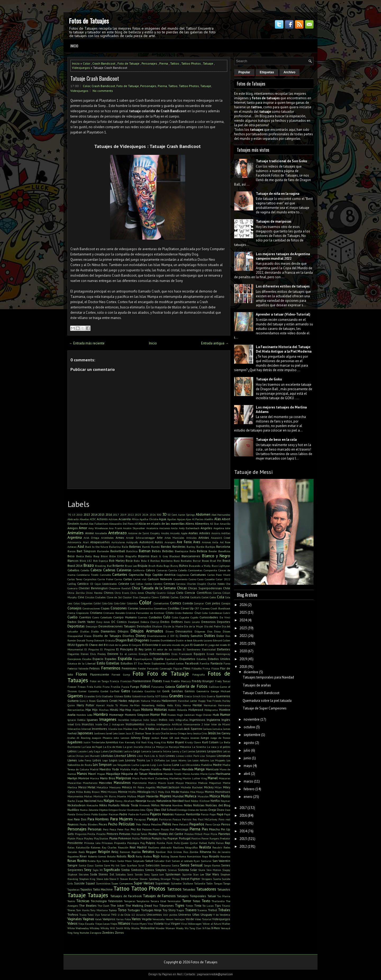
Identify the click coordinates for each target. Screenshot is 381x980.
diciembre (251, 672)
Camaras (162, 570)
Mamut (176, 769)
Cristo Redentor (184, 613)
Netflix (215, 801)
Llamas (72, 760)
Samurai (206, 861)
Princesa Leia (92, 843)
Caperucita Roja (140, 575)
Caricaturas (198, 575)
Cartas (128, 579)
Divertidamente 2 (158, 636)
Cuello (72, 617)
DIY (172, 636)
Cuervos (143, 617)
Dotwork (99, 640)
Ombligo (182, 810)
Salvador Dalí (162, 861)
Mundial (178, 796)
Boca (129, 561)
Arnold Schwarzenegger (140, 538)
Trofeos (73, 914)
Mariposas (124, 778)
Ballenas (135, 547)
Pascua (177, 819)
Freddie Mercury (181, 681)
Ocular (123, 810)
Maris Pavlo (140, 778)
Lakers (105, 751)
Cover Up (187, 608)
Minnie (123, 792)
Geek (166, 691)
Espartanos (171, 659)
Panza (205, 814)
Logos (113, 760)
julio (247, 750)
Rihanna (205, 852)
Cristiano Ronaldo (114, 613)
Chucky (150, 593)
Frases (157, 681)
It (146, 729)
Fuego (135, 687)
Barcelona (223, 547)
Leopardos (215, 751)
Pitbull (198, 834)
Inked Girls (74, 724)
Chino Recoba (94, 593)
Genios (190, 691)
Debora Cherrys (150, 622)
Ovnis (87, 814)
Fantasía (217, 663)
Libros (131, 756)
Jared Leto (112, 733)
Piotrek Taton (140, 834)
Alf (136, 524)
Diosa (217, 631)
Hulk (216, 715)
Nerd (187, 801)
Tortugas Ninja (151, 910)
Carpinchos (90, 579)
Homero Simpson (137, 715)
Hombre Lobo (84, 715)
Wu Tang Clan (193, 928)
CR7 (197, 608)
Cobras (165, 597)
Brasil (226, 561)
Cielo (180, 593)
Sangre (72, 865)
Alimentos (202, 523)
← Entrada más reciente (87, 343)
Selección (153, 865)
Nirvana (166, 805)
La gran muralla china (137, 747)
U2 (133, 915)
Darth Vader (86, 622)
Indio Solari (150, 720)
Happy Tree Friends (210, 701)
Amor (83, 528)
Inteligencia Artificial (169, 724)
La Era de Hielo (113, 747)
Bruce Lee (131, 566)
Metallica (102, 787)
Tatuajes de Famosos (159, 896)
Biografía (131, 556)
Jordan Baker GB (162, 738)
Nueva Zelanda (89, 810)
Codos (213, 597)
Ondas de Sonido (198, 810)
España (158, 659)
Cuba (205, 613)
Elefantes (224, 649)
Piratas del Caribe (171, 834)
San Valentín (221, 861)
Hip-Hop (125, 710)
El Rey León (143, 649)
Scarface (132, 865)
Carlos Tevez (75, 579)
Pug (142, 843)
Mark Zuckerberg (158, 778)
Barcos (71, 551)
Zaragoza (96, 933)
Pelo (139, 824)
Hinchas (104, 710)
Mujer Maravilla (148, 796)
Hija (88, 710)
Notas (188, 805)
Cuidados (155, 617)
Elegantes (73, 654)
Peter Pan (123, 829)
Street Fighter (191, 879)
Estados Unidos (219, 659)
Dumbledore (168, 640)
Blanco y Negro (216, 556)
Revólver (161, 852)
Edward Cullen (222, 640)
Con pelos (213, 603)
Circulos (90, 597)
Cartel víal (140, 579)
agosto (249, 743)
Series (226, 865)
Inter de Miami (221, 724)
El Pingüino (107, 649)
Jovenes (195, 738)
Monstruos (223, 792)
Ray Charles (109, 847)
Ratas (71, 847)
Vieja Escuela (86, 924)
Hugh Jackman (186, 715)
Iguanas (92, 720)
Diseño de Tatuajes (107, 636)
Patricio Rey (189, 819)
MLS (154, 792)
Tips (218, 905)
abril (247, 774)
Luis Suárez (164, 765)
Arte (160, 538)
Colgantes (87, 603)
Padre (123, 814)
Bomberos (167, 561)
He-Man (135, 705)
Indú (171, 720)
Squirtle (187, 874)
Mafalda (125, 769)
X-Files (206, 928)
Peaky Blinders (89, 824)
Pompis (157, 838)
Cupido (194, 617)
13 (74, 515)
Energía (143, 654)
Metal (91, 787)
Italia (151, 729)
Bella (193, 551)
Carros (118, 579)
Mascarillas (74, 783)
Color (87, 63)
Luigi (153, 765)
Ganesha (94, 691)
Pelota (146, 824)
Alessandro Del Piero (121, 524)
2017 (116, 515)
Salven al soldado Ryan (186, 861)
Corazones (119, 608)
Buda (160, 566)
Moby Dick (164, 792)
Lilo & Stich (158, 756)
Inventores (99, 729)
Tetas (196, 901)
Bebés (156, 551)
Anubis (165, 533)
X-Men (216, 928)
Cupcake (184, 617)
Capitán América (164, 575)
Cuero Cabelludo (102, 617)
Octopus (113, 810)
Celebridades (109, 584)
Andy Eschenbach (189, 528)
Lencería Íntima (162, 751)
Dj (177, 636)
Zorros (119, 932)
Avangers (170, 542)
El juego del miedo (216, 645)
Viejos (114, 924)
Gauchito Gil (153, 691)
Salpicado (139, 861)
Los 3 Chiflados (155, 760)
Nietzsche (92, 805)
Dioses (226, 631)
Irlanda (113, 729)
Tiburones (167, 905)
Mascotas (106, 783)
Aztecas (72, 547)
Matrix (152, 783)
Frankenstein (142, 681)
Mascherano (90, 783)
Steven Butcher (129, 879)
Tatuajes (98, 895)
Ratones (96, 847)
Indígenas (136, 720)
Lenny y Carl (179, 751)
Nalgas (109, 801)
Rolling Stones (169, 856)
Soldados (121, 874)
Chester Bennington (93, 588)
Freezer (72, 687)
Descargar (92, 626)
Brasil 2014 (75, 566)
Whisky (105, 928)
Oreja (212, 810)
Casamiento (180, 579)
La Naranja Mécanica (178, 747)
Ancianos (165, 528)
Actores (102, 519)
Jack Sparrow (193, 729)
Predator (225, 838)
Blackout (175, 556)
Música (215, 796)
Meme (226, 783)
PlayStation (101, 838)
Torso (122, 910)
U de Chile (124, 915)
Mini (104, 792)
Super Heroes (144, 883)
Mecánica (191, 783)
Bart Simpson (86, 551)
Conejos (226, 603)
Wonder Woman (165, 928)
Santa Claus (86, 865)
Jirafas (71, 738)
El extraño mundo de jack (174, 645)
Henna (187, 705)
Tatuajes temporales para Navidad (268, 677)
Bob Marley (117, 561)
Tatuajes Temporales (191, 896)
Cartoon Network (160, 579)
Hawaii (100, 705)
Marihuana (223, 774)
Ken (121, 742)
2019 (123, 515)
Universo (185, 914)
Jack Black (161, 729)
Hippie (136, 710)
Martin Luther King (195, 778)
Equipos (199, 654)
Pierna (164, 63)
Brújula (142, 566)
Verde (190, 919)
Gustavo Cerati (107, 701)
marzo (248, 781)
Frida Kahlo (94, 687)
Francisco (126, 681)
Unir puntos (170, 915)
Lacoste (82, 751)
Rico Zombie (191, 852)
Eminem (113, 654)
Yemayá (226, 928)
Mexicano (115, 787)
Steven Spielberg (149, 879)
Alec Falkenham (99, 524)
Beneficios (224, 551)
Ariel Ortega (91, 538)
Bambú (155, 547)
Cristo (170, 613)
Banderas (179, 547)
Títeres (71, 910)
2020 (243, 651)
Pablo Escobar (100, 814)
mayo (248, 766)
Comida (188, 603)
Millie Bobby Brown (88, 792)
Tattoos (174, 889)
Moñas (88, 796)
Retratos (148, 852)
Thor (156, 906)
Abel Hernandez (221, 515)
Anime (90, 533)
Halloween (169, 701)
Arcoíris (216, 533)
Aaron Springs (187, 515)
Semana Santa (170, 865)
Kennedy (130, 742)
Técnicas (83, 901)
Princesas (107, 843)
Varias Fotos (124, 919)
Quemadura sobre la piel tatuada (267, 701)
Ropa (205, 856)
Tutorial (105, 915)
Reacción (123, 847)
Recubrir (217, 847)
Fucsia (125, 687)
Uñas (196, 914)
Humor (225, 715)
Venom (170, 919)
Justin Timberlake (94, 742)
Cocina (184, 597)
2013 (87, 514)
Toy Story (169, 910)
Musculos (203, 796)
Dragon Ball (125, 640)
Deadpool (133, 622)
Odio (143, 810)
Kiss (164, 742)
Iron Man (139, 729)
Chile (227, 588)
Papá (220, 814)
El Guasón (197, 645)
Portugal (185, 838)
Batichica (132, 551)
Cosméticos (160, 608)
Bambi (146, 547)
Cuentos (85, 617)
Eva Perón (144, 663)
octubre (249, 727)
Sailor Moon (125, 861)
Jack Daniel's (176, 729)
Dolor (220, 636)
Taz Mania (224, 896)
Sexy (88, 870)
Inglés (226, 720)
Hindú (114, 710)
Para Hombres (98, 819)
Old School (169, 810)
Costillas (174, 608)
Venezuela (158, 919)
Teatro (71, 901)
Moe (193, 792)
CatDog (72, 584)
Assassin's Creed (221, 538)
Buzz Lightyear (221, 566)
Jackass (207, 729)
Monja (200, 792)
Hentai (197, 705)
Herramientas (76, 710)
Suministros (103, 883)
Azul (81, 547)
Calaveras (124, 570)
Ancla (174, 528)
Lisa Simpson (208, 756)
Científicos (204, 593)
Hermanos (224, 705)
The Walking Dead (139, 905)
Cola (221, 597)
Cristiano (96, 613)
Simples (161, 870)
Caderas (109, 570)
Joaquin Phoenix (102, 738)
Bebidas (168, 551)
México (127, 787)
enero (248, 797)
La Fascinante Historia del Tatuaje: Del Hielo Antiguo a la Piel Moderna (284, 349)
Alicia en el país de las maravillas (162, 523)
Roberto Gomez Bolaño (102, 856)
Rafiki (212, 843)
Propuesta (120, 843)
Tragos (180, 910)
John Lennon (122, 738)
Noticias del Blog (218, 805)
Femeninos (111, 668)
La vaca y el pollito (219, 747)
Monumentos (75, 796)
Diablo (95, 631)
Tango (227, 883)
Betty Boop (92, 556)
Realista (205, 847)
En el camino (128, 654)
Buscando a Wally (200, 566)
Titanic (226, 906)
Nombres (177, 805)
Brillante (118, 566)
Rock (131, 856)
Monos (210, 792)
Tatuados (224, 889)
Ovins (80, 814)
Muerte (122, 796)
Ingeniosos (197, 720)
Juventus (112, 742)
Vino (150, 924)
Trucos (83, 915)
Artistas (204, 538)
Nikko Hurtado (109, 805)
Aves (197, 542)
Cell (133, 584)
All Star (214, 524)
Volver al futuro (212, 924)
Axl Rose (225, 542)
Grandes (176, 696)
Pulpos (151, 843)
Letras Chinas (76, 756)
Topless (113, 910)
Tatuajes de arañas (257, 685)
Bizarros (144, 556)
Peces (103, 824)
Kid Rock (141, 742)
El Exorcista (150, 645)
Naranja (141, 801)
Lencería (146, 751)
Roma (183, 856)
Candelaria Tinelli (88, 575)
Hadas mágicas (129, 701)
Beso (71, 556)
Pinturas (125, 834)
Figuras (178, 668)
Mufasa (132, 796)
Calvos (150, 570)
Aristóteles (107, 538)
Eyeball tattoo (175, 663)
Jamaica (217, 729)
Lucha (135, 765)
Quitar (194, 843)
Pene (175, 824)
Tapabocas (73, 889)
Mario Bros (108, 778)
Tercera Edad (158, 901)
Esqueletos (187, 659)
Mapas (101, 774)
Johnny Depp (140, 738)
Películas (127, 824)
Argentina (75, 538)
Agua (163, 519)
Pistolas (189, 834)
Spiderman (173, 874)
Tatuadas (189, 889)
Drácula (110, 640)
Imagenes (108, 719)
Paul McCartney (208, 819)
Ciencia (190, 593)
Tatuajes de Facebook (126, 896)
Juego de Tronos (220, 738)
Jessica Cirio (200, 733)
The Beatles (88, 905)
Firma (206, 668)
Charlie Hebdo (216, 584)
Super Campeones (122, 883)
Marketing (176, 778)
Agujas (181, 519)
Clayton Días (130, 597)
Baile (125, 547)
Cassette (210, 579)
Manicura (212, 769)
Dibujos (123, 631)
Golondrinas (139, 696)
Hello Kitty (174, 705)
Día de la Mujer (194, 626)
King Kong (154, 742)
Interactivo (74, 729)
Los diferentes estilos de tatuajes (283, 286)
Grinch (197, 696)
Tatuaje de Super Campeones (265, 708)
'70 (69, 515)
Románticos (194, 856)
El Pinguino (92, 649)
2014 (94, 514)
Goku (128, 696)
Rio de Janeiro (221, 852)
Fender (142, 668)
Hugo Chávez (204, 715)
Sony (147, 874)
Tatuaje (208, 63)
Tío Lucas (208, 906)
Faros (227, 663)
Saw (123, 865)
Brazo (89, 565)
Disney (141, 636)
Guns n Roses (88, 701)
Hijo (95, 710)
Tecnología (99, 901)
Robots (122, 856)
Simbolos (137, 870)
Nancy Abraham (125, 801)
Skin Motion (214, 870)
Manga (199, 769)
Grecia (188, 696)
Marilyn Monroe (78, 778)
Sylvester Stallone (182, 883)
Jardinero (100, 733)
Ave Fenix (184, 542)
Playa (80, 838)
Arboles (205, 533)
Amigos (73, 528)
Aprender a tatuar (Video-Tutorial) (283, 314)
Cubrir (227, 613)
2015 (101, 514)
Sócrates (84, 874)
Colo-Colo (107, 603)
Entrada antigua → (215, 343)
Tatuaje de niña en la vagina (278, 194)
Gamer (83, 691)
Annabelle (101, 533)
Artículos (191, 538)
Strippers (207, 879)
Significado (112, 870)
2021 (243, 643)
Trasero (191, 910)
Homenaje (116, 715)
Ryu (99, 861)
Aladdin (209, 519)
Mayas (180, 783)
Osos (220, 810)
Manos (82, 774)
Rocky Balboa (144, 856)
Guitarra (73, 701)
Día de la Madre (173, 626)
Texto (206, 901)
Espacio (98, 659)
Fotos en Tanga (99, 681)
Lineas (170, 756)
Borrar (197, 561)
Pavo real (224, 819)
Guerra (211, 696)
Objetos (103, 810)
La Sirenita (199, 747)
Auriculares (118, 542)
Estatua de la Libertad (81, 663)
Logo (105, 760)
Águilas (172, 519)
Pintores (112, 834)
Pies (205, 829)
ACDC (93, 519)
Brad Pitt (216, 561)
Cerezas (169, 584)
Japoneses (85, 733)
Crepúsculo (82, 613)
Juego (205, 738)
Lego (137, 751)
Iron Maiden (125, 729)
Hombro (101, 714)
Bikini (104, 556)
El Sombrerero (192, 649)
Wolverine (148, 928)
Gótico (164, 696)
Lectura (128, 751)
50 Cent (172, 515)
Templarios (143, 901)
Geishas (177, 691)
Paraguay (140, 819)
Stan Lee (198, 874)
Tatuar (212, 896)
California (139, 570)
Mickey (209, 787)
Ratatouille (83, 847)
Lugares (144, 765)
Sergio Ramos (212, 865)
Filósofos (197, 668)
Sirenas (172, 870)
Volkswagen (195, 924)
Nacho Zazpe (75, 801)
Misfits (132, 792)
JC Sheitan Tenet (142, 733)
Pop (165, 838)
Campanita (210, 570)
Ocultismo (133, 810)
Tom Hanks (83, 910)
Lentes (191, 751)
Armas (120, 538)
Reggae (91, 852)
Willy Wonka (132, 928)
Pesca (113, 829)
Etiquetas (267, 72)
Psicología (133, 843)
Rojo (156, 856)
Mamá (167, 769)
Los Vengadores (122, 765)
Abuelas (84, 519)
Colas (77, 603)
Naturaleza (164, 801)
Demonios (208, 622)
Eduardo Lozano (203, 640)
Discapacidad (75, 636)
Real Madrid (138, 847)
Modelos (184, 792)
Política (146, 838)
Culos (175, 617)
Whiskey (95, 928)
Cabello (85, 570)
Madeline (206, 765)
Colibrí (97, 603)
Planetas (224, 834)
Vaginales (75, 919)
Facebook (192, 663)
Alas (218, 519)
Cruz (198, 613)
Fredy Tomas (223, 681)
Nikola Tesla (129, 805)
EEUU (71, 645)
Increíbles (124, 720)
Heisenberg (148, 705)
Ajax (188, 519)
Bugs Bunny (171, 566)
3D (165, 514)
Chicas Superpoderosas (205, 588)
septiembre (252, 735)
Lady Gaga (94, 751)
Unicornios (154, 914)
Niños (155, 805)
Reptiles (136, 852)
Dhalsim (157, 626)
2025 (243, 612)
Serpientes (75, 870)
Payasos (73, 824)
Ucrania (141, 915)
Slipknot (72, 874)
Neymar (225, 801)
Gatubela (137, 691)
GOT (158, 696)
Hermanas (210, 705)
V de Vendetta (222, 915)
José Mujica (182, 738)
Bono (177, 561)
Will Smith (117, 928)
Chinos (109, 593)
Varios (136, 919)
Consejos (74, 608)
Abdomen (203, 514)
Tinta (198, 905)
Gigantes (75, 696)
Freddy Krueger (203, 681)
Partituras (165, 819)
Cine (81, 597)
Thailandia (218, 901)
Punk (169, 843)
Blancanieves (191, 556)
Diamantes (108, 631)
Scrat (141, 865)
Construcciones (91, 608)
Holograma (211, 710)
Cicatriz (161, 593)
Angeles (206, 528)
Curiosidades (209, 617)
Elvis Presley (98, 654)
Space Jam (158, 874)
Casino (192, 579)
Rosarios (225, 856)
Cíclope (171, 593)
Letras (226, 751)
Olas (157, 810)
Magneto (145, 769)
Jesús (212, 733)
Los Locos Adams (176, 760)
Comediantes (161, 603)
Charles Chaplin (197, 584)
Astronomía (74, 542)
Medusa (203, 783)
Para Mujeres (121, 819)
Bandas (166, 547)
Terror (187, 901)
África (135, 519)
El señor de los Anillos (167, 649)
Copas (105, 608)
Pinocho (101, 834)
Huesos (172, 715)
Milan (218, 787)
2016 (109, 514)
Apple (184, 533)
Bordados (186, 561)
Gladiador (108, 696)
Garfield (115, 691)
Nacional (90, 801)
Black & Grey (159, 556)
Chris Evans (122, 593)
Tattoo (175, 63)
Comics (176, 603)
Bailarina (115, 547)
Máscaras (224, 778)
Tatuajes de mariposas (274, 221)
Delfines (177, 622)
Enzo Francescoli (182, 654)
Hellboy (161, 705)
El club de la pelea (117, 645)
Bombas (155, 561)
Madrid (94, 769)
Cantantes (120, 575)
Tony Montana (99, 910)
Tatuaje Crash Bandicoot (95, 78)
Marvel (213, 778)
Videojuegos (81, 68)
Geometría (203, 691)
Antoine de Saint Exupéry (144, 533)
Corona (133, 608)
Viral (167, 924)
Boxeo (205, 561)
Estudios (127, 663)
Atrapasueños (100, 542)
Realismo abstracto (160, 847)
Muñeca (190, 796)
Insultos (150, 724)
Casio (200, 579)
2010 (79, 515)
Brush (152, 566)
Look (121, 760)
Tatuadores (206, 889)
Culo (167, 617)
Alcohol (84, 524)
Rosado (214, 856)
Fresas (82, 687)
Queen (185, 843)
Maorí (92, 774)
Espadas (111, 659)
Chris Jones (137, 593)
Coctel (205, 597)
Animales (76, 533)
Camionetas (195, 570)
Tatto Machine (103, 889)
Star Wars (212, 874)
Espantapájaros (143, 659)
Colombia (132, 603)
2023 (138, 515)
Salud (149, 861)
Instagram (118, 724)
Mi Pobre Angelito (144, 787)
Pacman (114, 814)
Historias (160, 710)
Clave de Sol (114, 597)
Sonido (139, 874)
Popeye (173, 838)
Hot (164, 715)
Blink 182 (86, 561)
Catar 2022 (223, 579)
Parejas (153, 819)
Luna (176, 765)
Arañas (193, 533)
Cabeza (96, 570)
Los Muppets (218, 760)
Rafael (203, 843)
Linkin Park (192, 756)
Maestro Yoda (109, 769)
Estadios (201, 659)
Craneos (205, 608)
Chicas (182, 588)
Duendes (155, 640)
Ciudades (100, 597)
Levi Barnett (92, 756)
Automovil (146, 542)
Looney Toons (135, 760)
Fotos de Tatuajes (89, 21)
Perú (106, 829)
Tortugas (134, 910)
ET (135, 663)
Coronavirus (146, 608)
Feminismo (129, 668)
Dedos (165, 622)
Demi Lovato (192, 622)
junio (247, 758)
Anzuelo (175, 533)
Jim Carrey (223, 733)
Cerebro (158, 584)
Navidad (178, 801)
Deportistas (76, 626)
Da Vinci (225, 617)
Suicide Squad (85, 883)
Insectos (88, 724)
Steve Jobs (102, 879)
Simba (125, 870)
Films (187, 668)
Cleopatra (145, 597)
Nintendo (145, 805)
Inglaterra (213, 720)
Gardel (104, 691)
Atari (86, 542)
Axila (215, 542)
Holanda (182, 710)
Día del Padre (212, 626)
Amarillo (225, 524)
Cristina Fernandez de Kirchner (145, 613)
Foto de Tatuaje (128, 63)
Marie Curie (207, 774)
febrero (249, 789)
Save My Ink (112, 865)
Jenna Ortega (178, 733)
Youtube (84, 933)
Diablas (85, 631)
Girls (98, 696)
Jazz (128, 733)
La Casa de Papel (92, 747)
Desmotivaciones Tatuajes (117, 626)
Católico (83, 584)
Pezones (147, 829)
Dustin (180, 640)
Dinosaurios (184, 631)
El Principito (125, 649)
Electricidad (209, 649)
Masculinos (122, 783)
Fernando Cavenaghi (160, 668)
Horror (155, 715)
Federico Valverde (78, 668)
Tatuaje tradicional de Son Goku (281, 161)
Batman (145, 551)
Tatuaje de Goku (269, 379)
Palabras (168, 814)
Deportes (224, 622)
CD (92, 584)
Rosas (72, 861)
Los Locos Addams (198, 760)
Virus (184, 924)
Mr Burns (110, 796)
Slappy (226, 870)
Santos (99, 865)
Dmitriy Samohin (191, 636)
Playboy (89, 838)
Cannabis (105, 575)
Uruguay (206, 914)
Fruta (106, 687)
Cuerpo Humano (125, 617)
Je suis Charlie (161, 733)
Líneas (180, 756)
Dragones (142, 640)
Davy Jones (103, 622)
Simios (150, 870)
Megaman (215, 783)
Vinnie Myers (139, 924)
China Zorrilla (76, 593)
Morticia (98, 796)
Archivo (290, 72)
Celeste (124, 584)
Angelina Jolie (222, 528)
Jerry (190, 733)
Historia (147, 710)
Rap (228, 843)
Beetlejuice (182, 551)
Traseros (202, 910)
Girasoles (89, 696)
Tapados (86, 889)
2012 (243, 846)
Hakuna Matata (151, 701)
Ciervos (217, 593)
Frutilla (115, 687)
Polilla (136, 838)
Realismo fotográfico (185, 847)
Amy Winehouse (98, 528)
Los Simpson (102, 765)
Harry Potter (85, 705)
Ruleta (92, 861)
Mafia (135, 769)
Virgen (176, 923)
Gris (204, 696)
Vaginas (89, 919)
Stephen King (87, 879)
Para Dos (80, 819)
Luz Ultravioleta (190, 765)
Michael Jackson (168, 787)
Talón (210, 883)
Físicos (215, 668)
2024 (145, 515)
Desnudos (144, 626)
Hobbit (172, 710)
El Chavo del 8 (95, 645)
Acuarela (125, 519)
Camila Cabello (178, 570)
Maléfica (156, 769)
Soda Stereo (99, 874)
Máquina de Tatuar (134, 774)
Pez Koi (136, 829)
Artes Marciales (174, 538)
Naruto (151, 801)
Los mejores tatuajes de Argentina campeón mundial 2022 (283, 256)
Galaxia (170, 687)
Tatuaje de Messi (253, 472)
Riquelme (73, 856)
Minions (112, 792)
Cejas (98, 584)
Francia (114, 681)
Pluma (113, 838)
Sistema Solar (187, 870)
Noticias (199, 805)
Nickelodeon (76, 805)
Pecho (113, 824)
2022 (131, 515)
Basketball (118, 551)
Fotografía (199, 675)
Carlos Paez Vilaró (219, 575)
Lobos (97, 760)
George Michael (221, 691)
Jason (122, 733)
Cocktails (195, 597)
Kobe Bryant (175, 742)
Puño (177, 843)
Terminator (174, 901)
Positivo (196, 838)
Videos (72, 923)
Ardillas (226, 533)
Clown (155, 597)
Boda (137, 561)
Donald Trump (85, 640)
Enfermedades (160, 654)
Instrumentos (135, 724)
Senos (185, 865)
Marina (94, 778)
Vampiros (109, 919)
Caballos (73, 570)
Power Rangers (210, 838)
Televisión (115, 901)
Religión (104, 852)
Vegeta (147, 919)
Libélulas (107, 756)
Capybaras (183, 575)
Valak (98, 919)
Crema (71, 613)
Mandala (188, 769)
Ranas (220, 843)
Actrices (113, 519)
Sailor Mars (109, 861)
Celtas (140, 584)
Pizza (214, 834)
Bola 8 (145, 561)
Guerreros (223, 696)
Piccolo (165, 829)
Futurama (158, 687)
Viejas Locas (102, 924)
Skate (202, 870)
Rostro (82, 861)
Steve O (114, 879)
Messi (82, 787)
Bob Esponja (101, 561)
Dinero (170, 631)
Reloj (115, 852)
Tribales (224, 910)
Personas (95, 829)
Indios (163, 720)
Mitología (144, 792)
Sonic (130, 874)
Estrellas (113, 663)
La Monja (158, 747)
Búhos (184, 566)
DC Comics (119, 622)
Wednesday (82, 928)
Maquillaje (113, 774)
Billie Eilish (117, 556)
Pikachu (214, 829)
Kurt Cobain (210, 742)
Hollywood (196, 710)
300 (159, 515)
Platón (71, 838)
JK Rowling (84, 738)
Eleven (85, 654)
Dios (210, 631)
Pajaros (156, 814)
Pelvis (167, 824)
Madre (217, 765)
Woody (180, 928)
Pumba (161, 843)
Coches (174, 597)
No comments (103, 91)
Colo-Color (120, 603)
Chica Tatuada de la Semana (154, 588)
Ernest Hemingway (218, 654)
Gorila (151, 696)
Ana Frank (115, 528)
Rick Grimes (175, 852)
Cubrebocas (216, 613)
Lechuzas (116, 751)
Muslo (226, 796)
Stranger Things (170, 879)
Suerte (217, 879)
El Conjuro (135, 645)
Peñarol (184, 824)
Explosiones (158, 663)
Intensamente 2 (193, 724)
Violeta (159, 923)
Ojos (150, 810)
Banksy (191, 547)
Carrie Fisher (106, 579)
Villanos (124, 923)
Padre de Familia (139, 814)
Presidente (75, 843)
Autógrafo (132, 542)
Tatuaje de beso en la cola (276, 440)
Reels (82, 852)
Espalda (125, 658)
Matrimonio (139, 783)
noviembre (252, 719)
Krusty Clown (193, 742)
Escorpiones (74, 659)
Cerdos (148, 584)
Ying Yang (73, 933)
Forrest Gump (121, 675)
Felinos (95, 668)
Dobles (210, 636)
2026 (153, 515)
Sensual (197, 865)
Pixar (207, 834)
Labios (72, 751)
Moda (175, 792)
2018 (243, 667)
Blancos (73, 561)
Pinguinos (81, 834)
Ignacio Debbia (76, 720)
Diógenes (200, 631)
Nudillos (73, 810)
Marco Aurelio (191, 774)
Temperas (130, 901)
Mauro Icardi (166, 783)
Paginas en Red (172, 974)
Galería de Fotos (192, 686)
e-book (189, 640)
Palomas (180, 814)
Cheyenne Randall (120, 588)
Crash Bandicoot (104, 63)
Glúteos (119, 696)
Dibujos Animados (147, 631)
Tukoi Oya (94, 915)
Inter (207, 724)
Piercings (182, 829)
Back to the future (97, 547)
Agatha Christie (149, 519)
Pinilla (91, 834)
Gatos (126, 691)
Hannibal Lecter (187, 701)
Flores (81, 674)
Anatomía (152, 528)
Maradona (156, 774)
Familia (205, 663)
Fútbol (145, 687)
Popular (244, 72)
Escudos (87, 659)
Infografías (182, 720)
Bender (213, 551)
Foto (138, 674)
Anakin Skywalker (134, 528)
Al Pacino (198, 519)
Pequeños (197, 824)
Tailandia (200, 883)
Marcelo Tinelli (173, 774)
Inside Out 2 (103, 724)
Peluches (156, 824)
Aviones (206, 542)
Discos (88, 636)
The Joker (117, 905)
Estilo (101, 663)
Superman (162, 883)
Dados (72, 622)
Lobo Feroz (85, 760)
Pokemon (125, 838)
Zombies (108, 932)
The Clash (103, 906)
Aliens (190, 523)
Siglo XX (98, 870)
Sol (112, 874)
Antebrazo (117, 533)
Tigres (180, 905)
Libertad (120, 756)
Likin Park (143, 756)
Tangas (218, 883)
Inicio (74, 46)
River (83, 856)
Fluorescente (100, 674)
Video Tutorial (203, 919)
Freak (166, 681)
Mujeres (166, 796)
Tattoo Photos (191, 63)
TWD (114, 915)
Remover (125, 852)
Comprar (199, 603)
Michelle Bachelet (192, 787)
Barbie (200, 547)
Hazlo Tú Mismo (117, 705)
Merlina (72, 787)
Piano (156, 829)
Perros (226, 824)
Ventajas (180, 919)
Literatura (223, 756)
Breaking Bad (103, 566)
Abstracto (73, 519)
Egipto (80, 645)
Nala (100, 801)
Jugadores (75, 742)
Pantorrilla (193, 814)
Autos (159, 542)
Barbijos (210, 547)
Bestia (80, 556)
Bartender (103, 551)
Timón (189, 906)
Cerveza (181, 584)
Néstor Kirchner (200, 801)
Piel (172, 829)
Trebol (212, 910)
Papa (213, 814)
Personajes (149, 63)
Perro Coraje (213, 824)
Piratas (153, 834)
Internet (86, 729)
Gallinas (214, 687)
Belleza (202, 551)
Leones (201, 751)
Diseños (128, 636)
